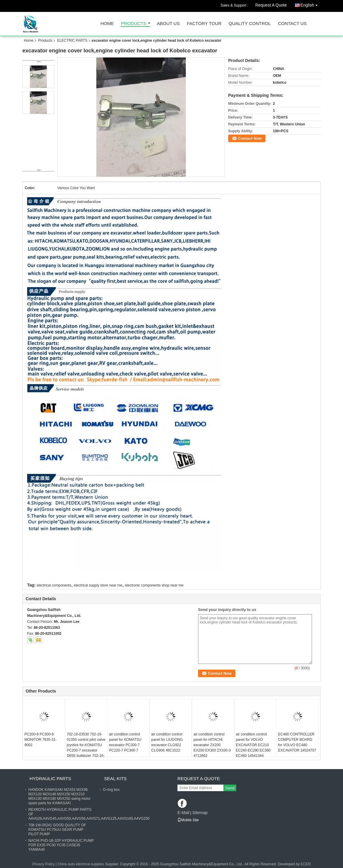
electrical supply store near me (98, 585)
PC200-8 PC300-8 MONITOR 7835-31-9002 (41, 740)
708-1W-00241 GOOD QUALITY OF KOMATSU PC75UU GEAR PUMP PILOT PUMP (57, 830)
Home (107, 24)
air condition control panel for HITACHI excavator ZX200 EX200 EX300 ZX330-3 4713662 (212, 745)
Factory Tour (204, 24)
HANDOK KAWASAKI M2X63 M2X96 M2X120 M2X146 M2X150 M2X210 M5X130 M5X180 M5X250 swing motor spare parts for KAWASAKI (60, 796)
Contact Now (250, 138)
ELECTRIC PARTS (72, 41)
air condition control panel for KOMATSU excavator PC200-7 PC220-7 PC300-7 (125, 742)
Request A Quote (271, 5)
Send (230, 788)
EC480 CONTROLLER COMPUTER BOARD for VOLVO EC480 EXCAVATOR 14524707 (297, 742)
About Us (168, 24)
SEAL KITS (115, 778)
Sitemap (200, 813)
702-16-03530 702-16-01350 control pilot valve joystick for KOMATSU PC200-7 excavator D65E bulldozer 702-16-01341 (86, 748)
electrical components (54, 585)
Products (134, 24)
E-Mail (183, 813)
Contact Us (292, 24)
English (310, 4)
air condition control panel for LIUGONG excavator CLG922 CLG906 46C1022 (167, 742)
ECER (306, 864)
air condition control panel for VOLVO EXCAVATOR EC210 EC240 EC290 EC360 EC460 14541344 (253, 745)
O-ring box (111, 790)
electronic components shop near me (154, 585)
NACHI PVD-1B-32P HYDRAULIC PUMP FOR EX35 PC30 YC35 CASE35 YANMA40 (61, 845)
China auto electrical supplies (81, 864)
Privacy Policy (43, 864)
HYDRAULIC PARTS (50, 778)
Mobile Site (188, 820)
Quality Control (250, 24)
